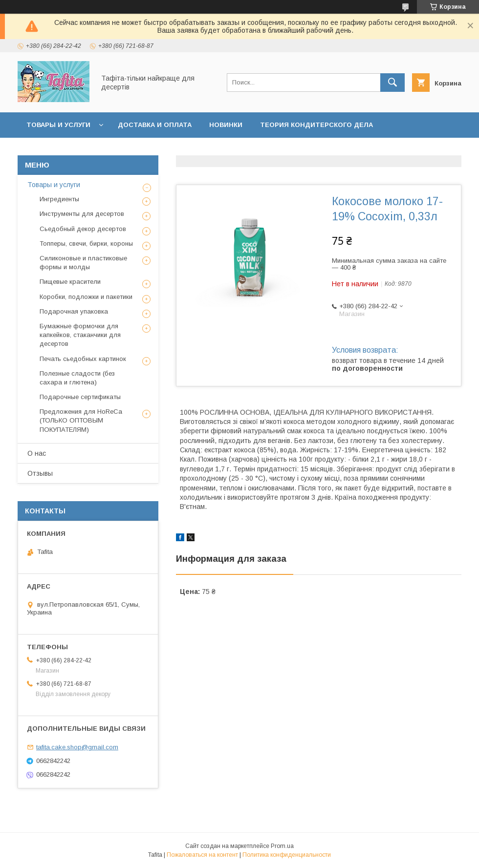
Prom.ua (282, 846)
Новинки (226, 125)
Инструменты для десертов (82, 214)
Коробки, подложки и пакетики (86, 297)
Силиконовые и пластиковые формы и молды (83, 263)
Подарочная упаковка (74, 311)
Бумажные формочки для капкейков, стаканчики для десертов (80, 335)
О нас (37, 453)
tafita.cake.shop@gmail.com (77, 747)
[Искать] (392, 83)
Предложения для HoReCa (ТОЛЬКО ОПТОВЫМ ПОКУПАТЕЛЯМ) (81, 420)
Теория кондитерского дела (316, 125)
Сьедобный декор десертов (83, 229)
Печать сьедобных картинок (83, 359)
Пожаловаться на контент (202, 855)
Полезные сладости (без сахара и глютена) (77, 378)
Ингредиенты (59, 199)
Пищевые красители (70, 282)
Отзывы (40, 473)
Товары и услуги (58, 125)
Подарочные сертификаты (80, 397)
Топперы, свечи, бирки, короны (86, 243)
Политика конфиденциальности (287, 855)
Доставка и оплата (155, 125)
